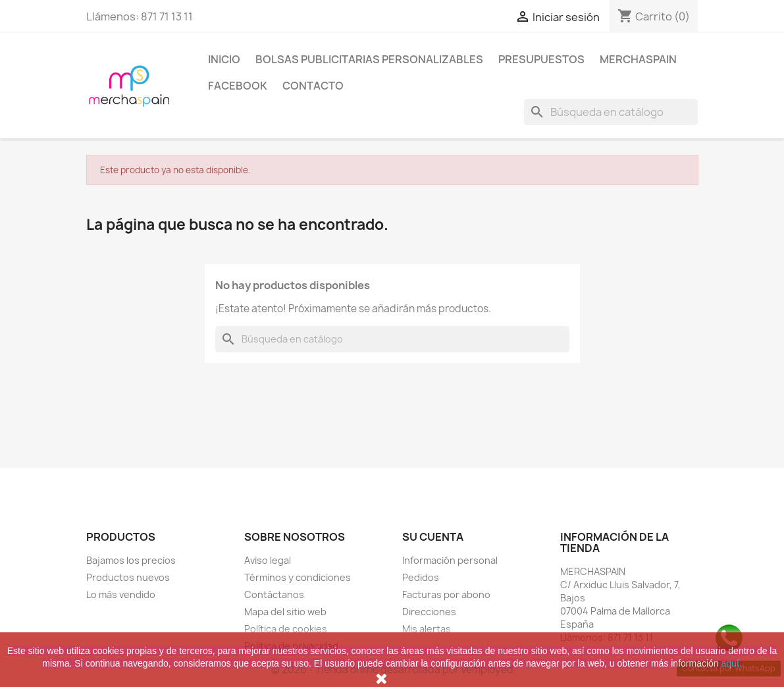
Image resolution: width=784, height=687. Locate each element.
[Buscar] (611, 112)
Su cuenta (433, 537)
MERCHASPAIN (638, 59)
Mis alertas (427, 629)
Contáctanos (274, 594)
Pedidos (421, 577)
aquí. (732, 663)
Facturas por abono (446, 594)
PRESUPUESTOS (541, 59)
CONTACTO (313, 86)
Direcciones (429, 612)
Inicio (224, 59)
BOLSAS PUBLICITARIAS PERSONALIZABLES (369, 59)
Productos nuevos (128, 577)
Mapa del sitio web (285, 612)
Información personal (450, 560)
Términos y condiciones (298, 577)
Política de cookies (286, 629)
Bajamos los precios (131, 560)
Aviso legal (268, 560)
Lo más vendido (121, 594)
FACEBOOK (238, 86)
